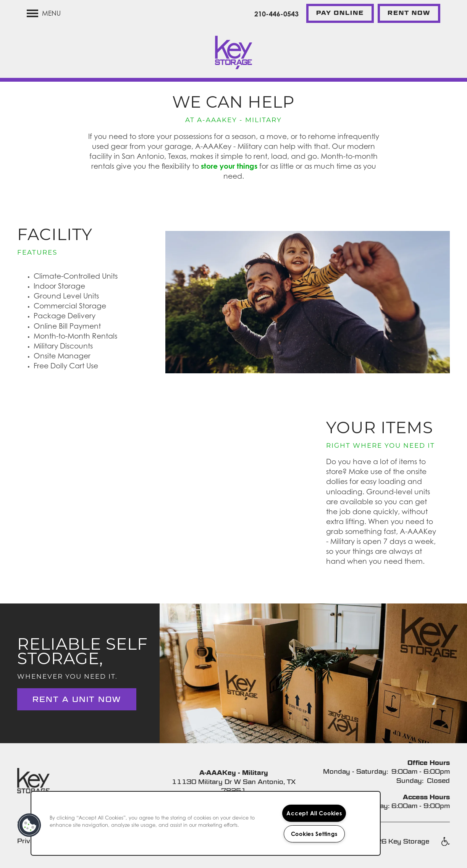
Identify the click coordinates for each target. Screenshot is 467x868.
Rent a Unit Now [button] (77, 699)
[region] (206, 823)
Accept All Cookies (314, 813)
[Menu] (44, 13)
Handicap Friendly (445, 845)
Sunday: (410, 781)
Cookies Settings (314, 834)
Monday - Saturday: (356, 772)
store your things (229, 166)
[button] (340, 13)
